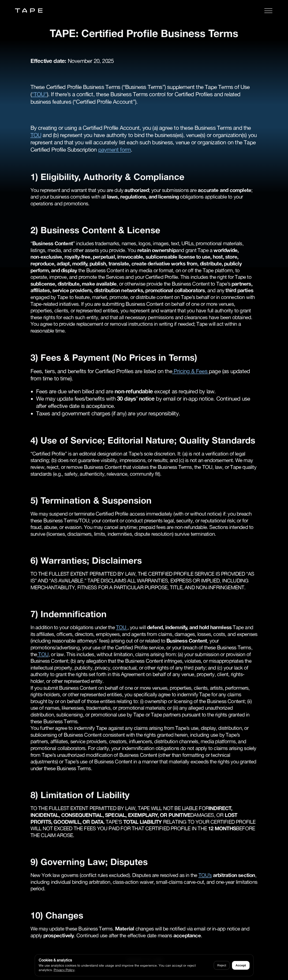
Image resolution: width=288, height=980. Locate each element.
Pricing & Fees (191, 371)
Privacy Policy (64, 970)
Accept (241, 965)
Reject (222, 965)
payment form (114, 150)
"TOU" (39, 94)
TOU (36, 135)
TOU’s (205, 875)
